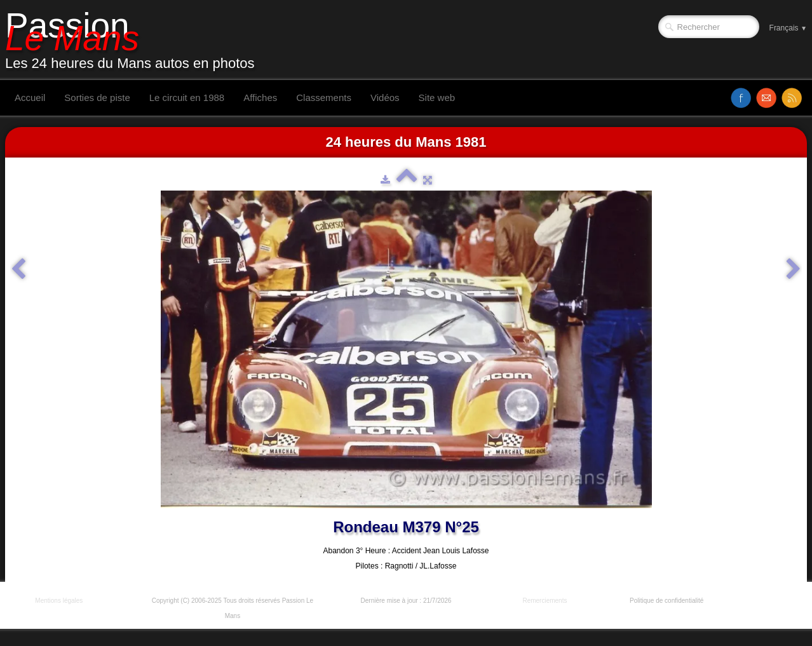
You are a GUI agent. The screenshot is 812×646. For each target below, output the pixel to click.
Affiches (260, 98)
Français (788, 28)
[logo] (135, 40)
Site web (437, 98)
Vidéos (385, 98)
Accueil (30, 98)
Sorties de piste (97, 98)
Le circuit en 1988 (187, 98)
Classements (324, 98)
